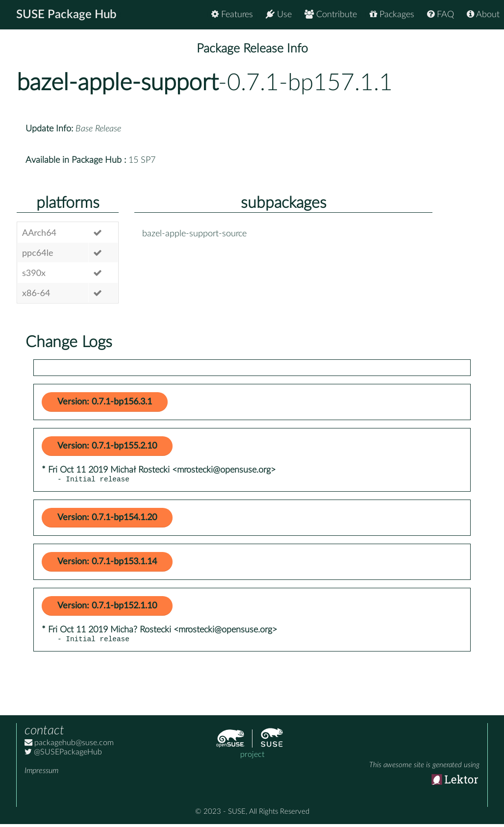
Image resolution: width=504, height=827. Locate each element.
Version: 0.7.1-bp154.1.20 (107, 519)
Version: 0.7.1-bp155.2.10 (107, 446)
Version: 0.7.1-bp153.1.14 (107, 563)
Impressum (41, 774)
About (483, 14)
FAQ (441, 14)
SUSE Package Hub (66, 15)
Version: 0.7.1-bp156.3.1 (105, 402)
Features (232, 14)
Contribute (331, 14)
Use (279, 14)
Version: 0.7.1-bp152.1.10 (107, 607)
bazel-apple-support (117, 83)
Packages (392, 14)
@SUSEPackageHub (63, 755)
